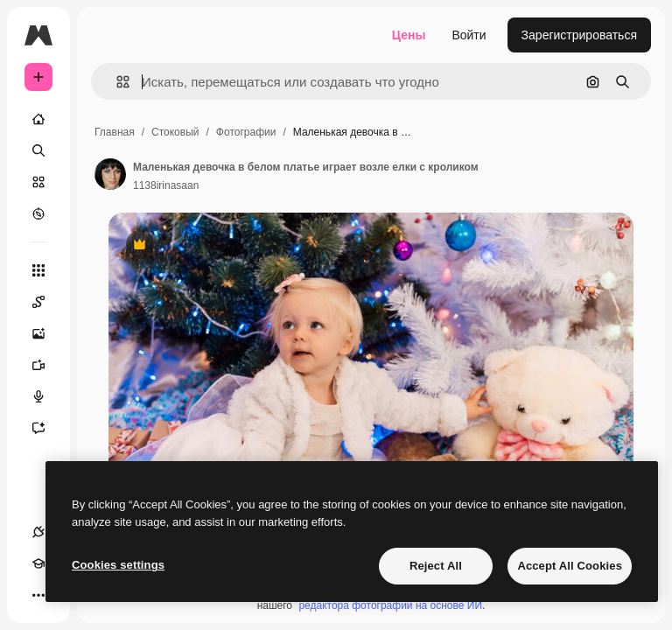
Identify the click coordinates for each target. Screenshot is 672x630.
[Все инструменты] (38, 270)
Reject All (436, 566)
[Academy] (38, 563)
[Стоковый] (38, 182)
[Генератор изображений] (47, 333)
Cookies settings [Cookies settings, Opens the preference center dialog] (118, 565)
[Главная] (38, 119)
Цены (409, 35)
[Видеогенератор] (47, 365)
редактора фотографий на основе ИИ (390, 605)
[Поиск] (38, 150)
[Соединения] (38, 532)
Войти (469, 35)
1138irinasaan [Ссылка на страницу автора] (166, 185)
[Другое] (38, 595)
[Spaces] (47, 302)
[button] (116, 82)
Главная (115, 132)
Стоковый (175, 132)
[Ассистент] (47, 428)
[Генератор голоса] (47, 396)
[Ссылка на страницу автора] (110, 174)
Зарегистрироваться (579, 35)
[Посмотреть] (38, 213)
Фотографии (246, 132)
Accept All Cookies (570, 566)
